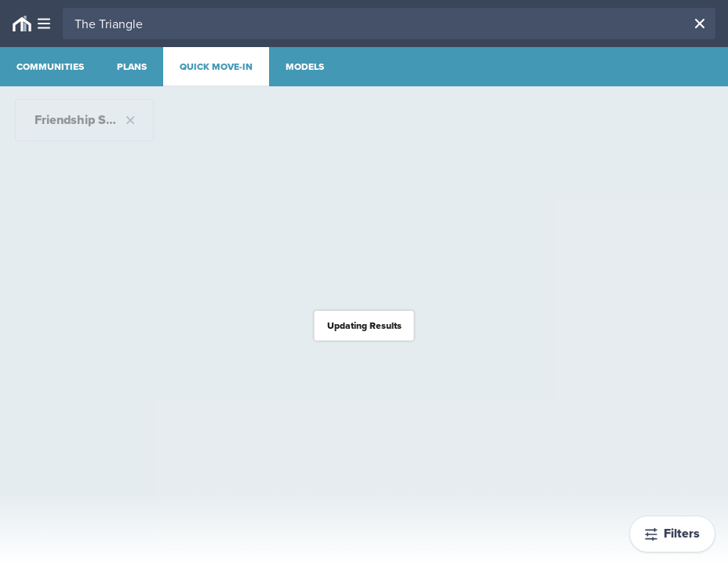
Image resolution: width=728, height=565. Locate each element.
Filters (672, 533)
